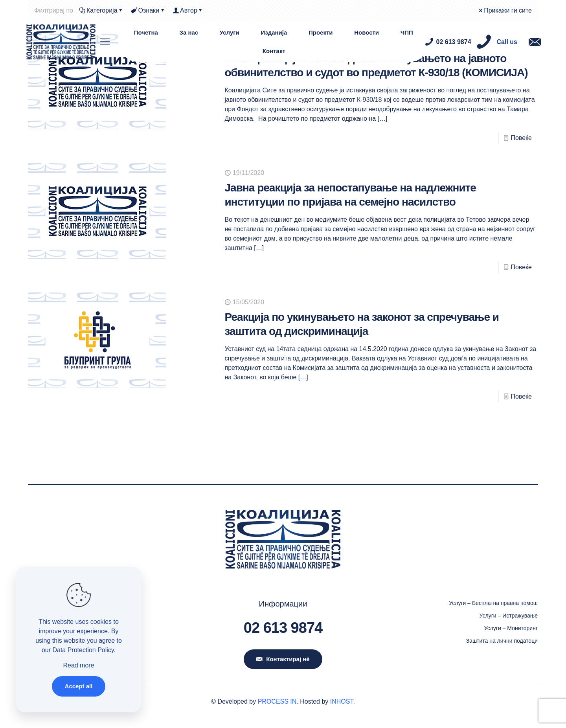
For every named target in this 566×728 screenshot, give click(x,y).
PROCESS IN (277, 701)
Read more (78, 665)
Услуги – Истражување (509, 616)
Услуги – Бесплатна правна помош (493, 603)
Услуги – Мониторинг (511, 628)
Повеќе (521, 138)
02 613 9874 (283, 628)
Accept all (79, 686)
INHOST (342, 701)
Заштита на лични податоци (502, 641)
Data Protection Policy (83, 650)
